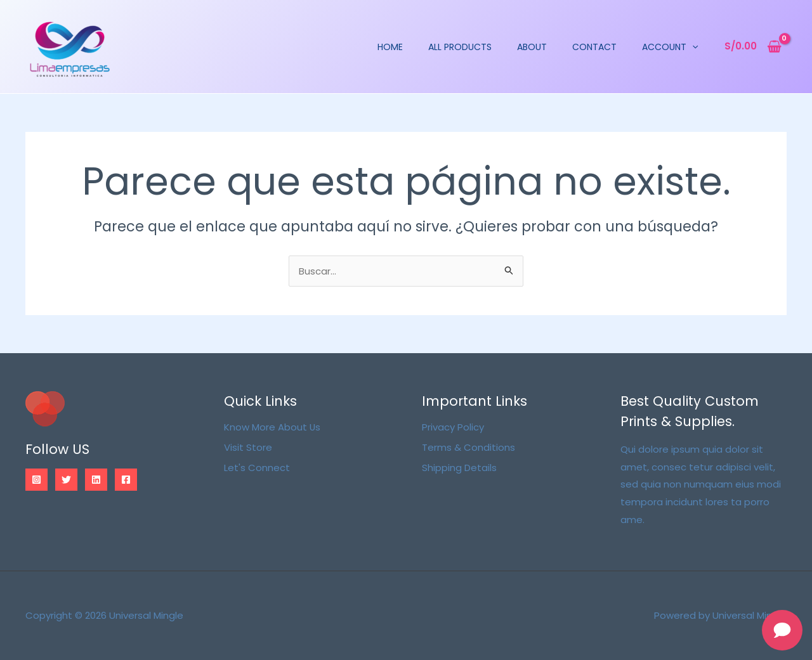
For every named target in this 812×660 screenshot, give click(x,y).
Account (679, 47)
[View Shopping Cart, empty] (753, 47)
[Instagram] (36, 480)
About (541, 47)
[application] (701, 47)
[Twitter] (66, 480)
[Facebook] (126, 480)
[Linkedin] (96, 480)
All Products (469, 47)
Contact (603, 47)
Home (399, 47)
